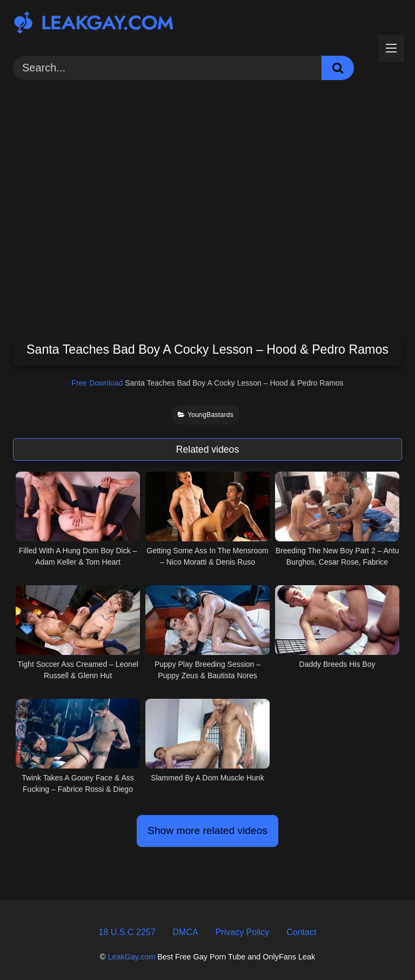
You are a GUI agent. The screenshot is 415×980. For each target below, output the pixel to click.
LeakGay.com (131, 957)
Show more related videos (207, 830)
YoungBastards (206, 415)
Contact (301, 932)
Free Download (97, 383)
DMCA (186, 932)
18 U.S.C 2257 (127, 932)
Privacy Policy (243, 932)
